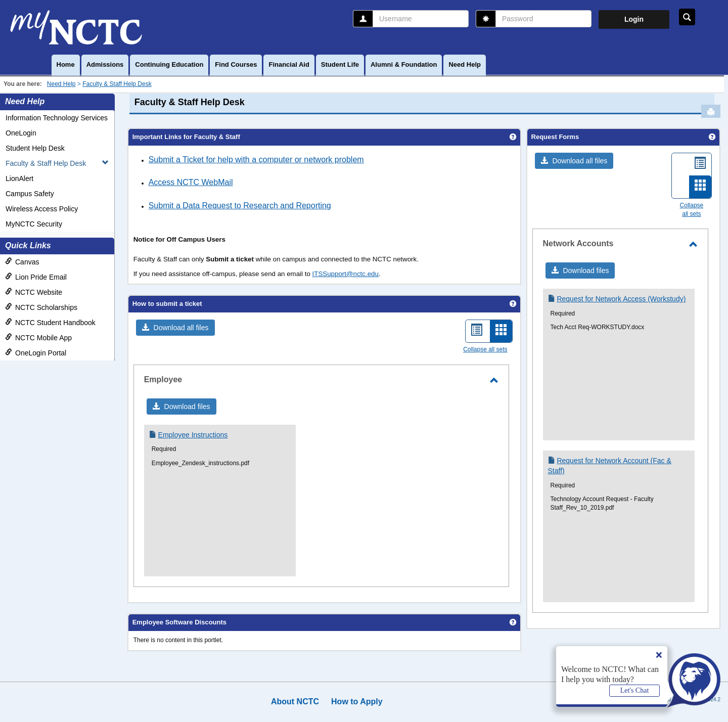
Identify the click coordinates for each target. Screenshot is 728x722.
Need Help (465, 64)
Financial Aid (289, 64)
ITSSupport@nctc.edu (346, 274)
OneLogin (21, 133)
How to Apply (357, 702)
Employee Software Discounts (179, 622)
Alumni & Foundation (404, 64)
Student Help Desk (35, 148)
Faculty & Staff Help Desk (117, 84)
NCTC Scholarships (41, 307)
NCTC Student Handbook (50, 322)
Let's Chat (635, 690)
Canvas (22, 262)
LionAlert (19, 178)
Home (66, 64)
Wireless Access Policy (42, 209)
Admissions (105, 64)
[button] (175, 328)
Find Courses (236, 64)
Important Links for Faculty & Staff (186, 137)
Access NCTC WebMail (191, 182)
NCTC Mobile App (38, 337)
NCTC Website (34, 292)
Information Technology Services (57, 118)
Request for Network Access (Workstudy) (621, 299)
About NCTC (295, 702)
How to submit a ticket (167, 304)
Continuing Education (169, 64)
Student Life (340, 64)
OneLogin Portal (36, 353)
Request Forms (555, 137)
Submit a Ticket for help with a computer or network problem (256, 160)
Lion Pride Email (36, 277)
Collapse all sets (485, 349)
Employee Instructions (193, 435)
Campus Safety (30, 194)
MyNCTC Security (34, 224)
